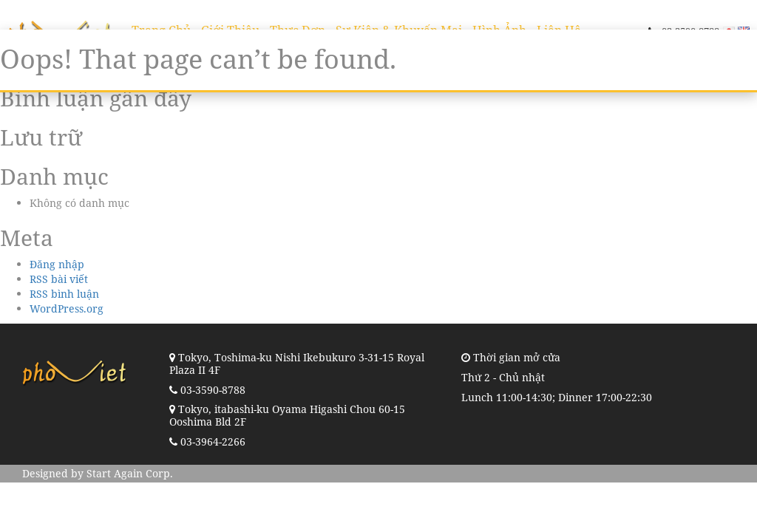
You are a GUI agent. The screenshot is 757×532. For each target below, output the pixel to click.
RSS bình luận (64, 294)
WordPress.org (67, 308)
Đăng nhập (57, 264)
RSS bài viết (59, 279)
